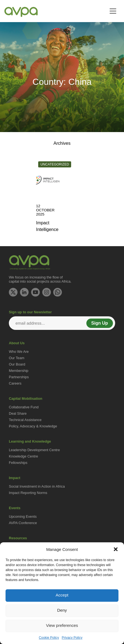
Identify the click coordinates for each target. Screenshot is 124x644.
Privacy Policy (72, 638)
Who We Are (19, 352)
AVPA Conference (23, 523)
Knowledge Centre (23, 456)
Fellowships (18, 463)
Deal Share (18, 413)
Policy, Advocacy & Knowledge (33, 426)
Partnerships (19, 377)
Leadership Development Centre (34, 450)
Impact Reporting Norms (28, 493)
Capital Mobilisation (26, 399)
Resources (18, 538)
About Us (17, 343)
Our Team (17, 358)
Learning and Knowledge (30, 441)
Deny (62, 610)
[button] (116, 549)
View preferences (62, 625)
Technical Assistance (25, 420)
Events (15, 508)
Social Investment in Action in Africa (37, 486)
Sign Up (100, 323)
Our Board (17, 364)
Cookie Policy (49, 638)
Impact (15, 478)
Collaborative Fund (24, 407)
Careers (15, 383)
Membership (19, 371)
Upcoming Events (23, 516)
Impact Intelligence (47, 226)
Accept (62, 595)
